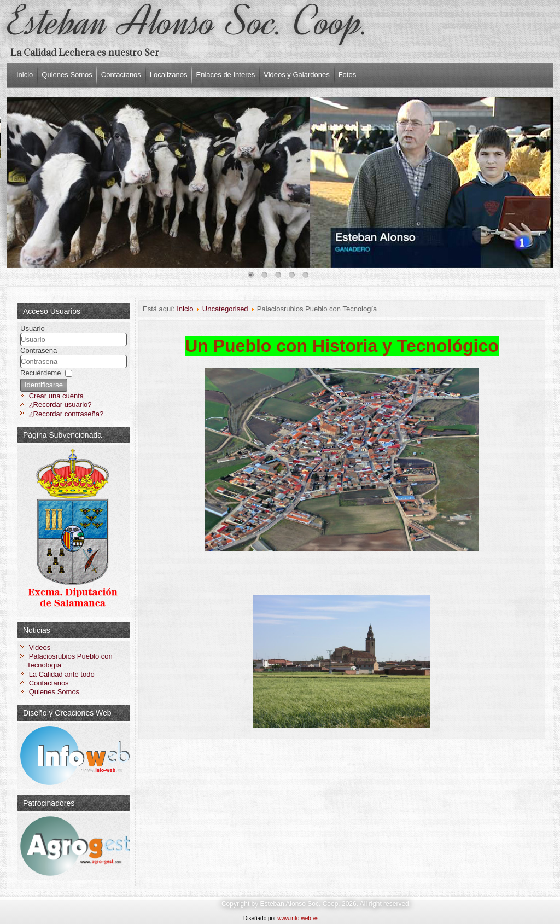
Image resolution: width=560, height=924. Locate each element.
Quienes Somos (67, 75)
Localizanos (169, 75)
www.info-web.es (298, 918)
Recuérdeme (40, 373)
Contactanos (121, 75)
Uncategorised (225, 309)
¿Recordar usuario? (60, 405)
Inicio (25, 75)
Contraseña (39, 350)
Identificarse (44, 385)
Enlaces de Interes (226, 75)
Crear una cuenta (56, 396)
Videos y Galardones (296, 75)
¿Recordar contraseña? (66, 414)
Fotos (348, 75)
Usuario (33, 329)
